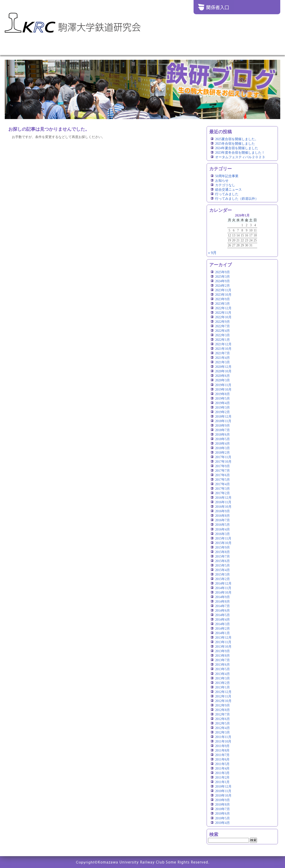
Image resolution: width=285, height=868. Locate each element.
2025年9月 (223, 272)
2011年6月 (222, 759)
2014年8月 (223, 602)
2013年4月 (223, 674)
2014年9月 (223, 597)
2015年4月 (223, 570)
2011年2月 (222, 778)
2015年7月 (223, 556)
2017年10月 (223, 462)
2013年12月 (223, 638)
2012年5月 (223, 723)
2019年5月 (223, 399)
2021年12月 (223, 344)
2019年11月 (223, 385)
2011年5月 (222, 764)
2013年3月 (223, 678)
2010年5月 (223, 818)
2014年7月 (223, 606)
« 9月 (212, 253)
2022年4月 (223, 331)
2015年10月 (223, 543)
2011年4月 (222, 769)
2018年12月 (223, 417)
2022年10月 (223, 317)
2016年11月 (223, 502)
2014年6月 (223, 611)
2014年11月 (223, 588)
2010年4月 (223, 823)
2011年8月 (222, 750)
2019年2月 (223, 412)
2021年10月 (223, 349)
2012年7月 (223, 714)
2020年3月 (223, 380)
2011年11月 (223, 737)
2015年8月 (223, 552)
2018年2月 (223, 453)
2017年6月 (223, 475)
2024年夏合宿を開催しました (237, 148)
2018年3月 (223, 448)
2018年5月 (223, 439)
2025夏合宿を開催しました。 (237, 139)
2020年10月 (223, 371)
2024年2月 (223, 286)
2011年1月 (222, 782)
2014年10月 (223, 593)
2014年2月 (223, 629)
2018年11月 (223, 421)
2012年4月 (223, 728)
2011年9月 (222, 746)
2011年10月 (223, 741)
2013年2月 (223, 683)
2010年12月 (223, 787)
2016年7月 (223, 520)
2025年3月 (223, 277)
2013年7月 (223, 660)
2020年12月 (223, 367)
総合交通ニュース (228, 190)
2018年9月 (223, 426)
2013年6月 (223, 665)
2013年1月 (223, 687)
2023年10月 (223, 295)
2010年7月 (223, 809)
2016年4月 (223, 529)
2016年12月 (223, 498)
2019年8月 (223, 394)
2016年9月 (223, 511)
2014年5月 (223, 615)
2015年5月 (223, 566)
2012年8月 (223, 710)
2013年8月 (223, 656)
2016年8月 (223, 516)
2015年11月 (223, 538)
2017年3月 (223, 489)
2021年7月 (223, 353)
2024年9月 (223, 281)
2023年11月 (223, 290)
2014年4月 (223, 620)
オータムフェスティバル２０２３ (240, 157)
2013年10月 (223, 647)
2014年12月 (223, 584)
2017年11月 (223, 457)
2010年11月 (223, 791)
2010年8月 (223, 805)
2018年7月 (223, 430)
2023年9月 (223, 299)
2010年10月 (223, 796)
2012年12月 (223, 692)
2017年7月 (223, 471)
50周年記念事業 (227, 176)
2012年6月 (223, 719)
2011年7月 (222, 755)
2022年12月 (223, 308)
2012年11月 (223, 696)
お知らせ (222, 181)
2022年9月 (223, 322)
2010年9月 (223, 800)
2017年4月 (223, 484)
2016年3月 (223, 534)
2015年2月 (223, 579)
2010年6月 (223, 814)
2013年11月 (223, 642)
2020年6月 (223, 376)
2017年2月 (223, 493)
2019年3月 (223, 408)
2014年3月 (223, 624)
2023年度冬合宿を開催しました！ (240, 153)
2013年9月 (223, 651)
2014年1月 (223, 633)
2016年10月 (223, 507)
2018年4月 (223, 444)
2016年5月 (223, 525)
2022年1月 (223, 340)
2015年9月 (223, 547)
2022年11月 (223, 313)
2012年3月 (223, 732)
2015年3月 (223, 575)
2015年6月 (223, 561)
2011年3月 (222, 773)
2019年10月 (223, 390)
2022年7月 (223, 326)
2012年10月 (223, 701)
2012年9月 (223, 705)
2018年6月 (223, 435)
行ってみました (227, 194)
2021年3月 (223, 362)
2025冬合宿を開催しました (235, 144)
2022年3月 (223, 335)
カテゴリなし (225, 185)
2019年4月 (223, 403)
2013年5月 (223, 669)
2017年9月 (223, 466)
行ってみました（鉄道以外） (237, 199)
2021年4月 (223, 358)
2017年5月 (223, 480)
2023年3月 (223, 304)
